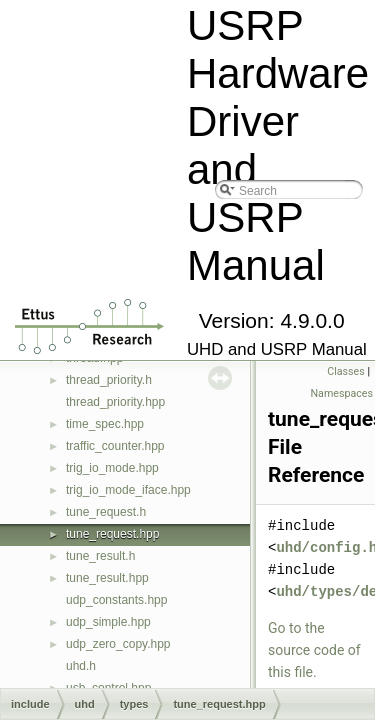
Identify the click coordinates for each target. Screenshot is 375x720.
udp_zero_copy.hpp (118, 644)
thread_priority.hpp (115, 402)
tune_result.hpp (107, 578)
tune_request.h (106, 512)
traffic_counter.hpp (115, 446)
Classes (345, 371)
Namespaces (342, 393)
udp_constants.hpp (116, 600)
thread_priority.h (109, 380)
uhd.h (81, 666)
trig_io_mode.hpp (112, 468)
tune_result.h (100, 556)
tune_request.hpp (112, 534)
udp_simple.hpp (108, 622)
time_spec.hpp (105, 424)
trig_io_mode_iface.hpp (128, 490)
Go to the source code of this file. (314, 650)
